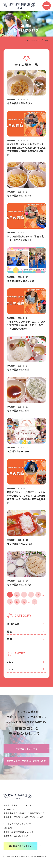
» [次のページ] (35, 602)
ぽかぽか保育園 (19, 6)
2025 (10, 669)
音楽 (10, 639)
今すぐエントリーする (27, 749)
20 (17, 602)
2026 (10, 662)
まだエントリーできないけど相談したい (27, 761)
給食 (10, 632)
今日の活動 (13, 624)
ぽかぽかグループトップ (20, 846)
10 (10, 602)
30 (24, 602)
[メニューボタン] (47, 6)
